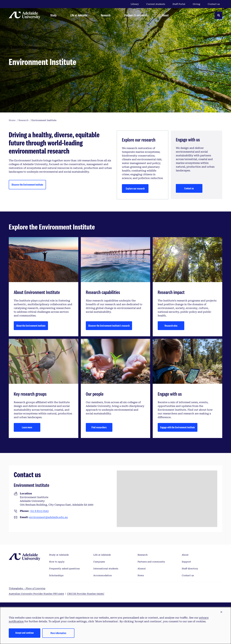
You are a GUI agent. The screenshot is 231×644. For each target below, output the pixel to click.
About (185, 555)
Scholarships (56, 575)
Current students (156, 4)
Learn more (27, 427)
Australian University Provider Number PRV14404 (36, 594)
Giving (196, 4)
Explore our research (135, 188)
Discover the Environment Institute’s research (109, 326)
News (141, 575)
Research (143, 555)
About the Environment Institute (31, 326)
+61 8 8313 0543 (39, 511)
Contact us (214, 4)
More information (58, 633)
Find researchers (99, 427)
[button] (221, 612)
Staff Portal (179, 4)
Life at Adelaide (102, 555)
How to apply (57, 562)
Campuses (99, 562)
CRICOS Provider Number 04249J (86, 594)
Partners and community (151, 562)
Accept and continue (25, 633)
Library (135, 4)
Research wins (171, 326)
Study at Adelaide (59, 555)
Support (186, 562)
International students (106, 569)
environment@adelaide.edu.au (48, 517)
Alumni (142, 569)
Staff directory (190, 569)
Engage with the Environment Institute (178, 427)
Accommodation (103, 575)
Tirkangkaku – (27, 588)
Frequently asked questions (64, 569)
